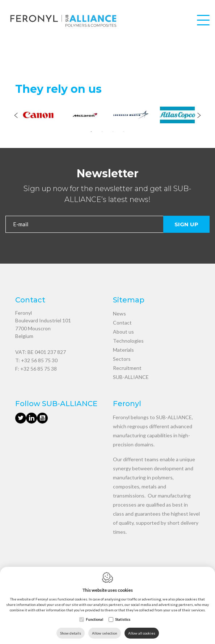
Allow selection (105, 633)
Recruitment (127, 368)
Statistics (123, 619)
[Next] (199, 116)
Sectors (122, 359)
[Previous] (16, 116)
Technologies (128, 341)
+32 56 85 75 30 (39, 360)
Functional (94, 619)
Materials (123, 350)
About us (123, 332)
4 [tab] (124, 132)
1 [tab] (91, 132)
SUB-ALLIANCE (131, 377)
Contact (122, 323)
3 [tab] (113, 132)
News (119, 313)
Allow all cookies (142, 633)
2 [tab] (102, 132)
